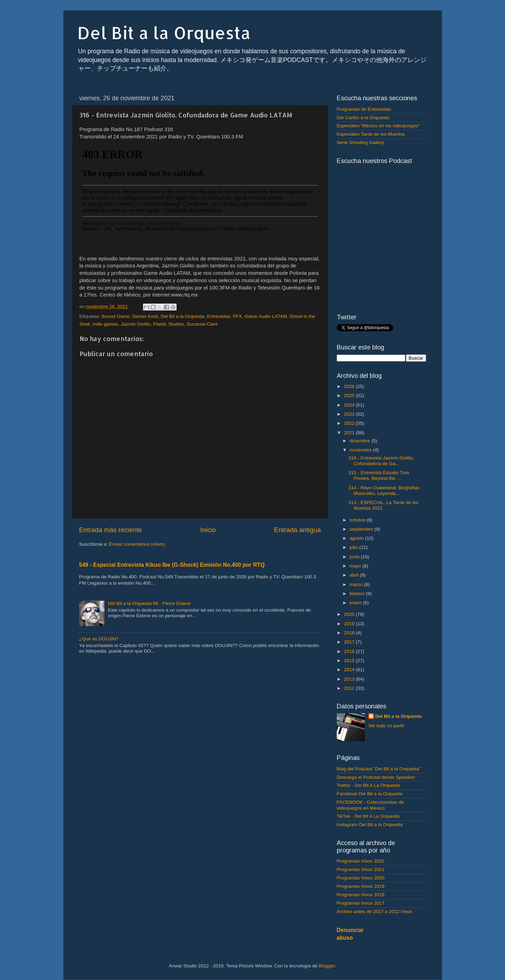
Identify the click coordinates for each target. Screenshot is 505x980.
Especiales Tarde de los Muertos (371, 134)
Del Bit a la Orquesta (164, 33)
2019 (350, 624)
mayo (356, 566)
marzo (357, 584)
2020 (350, 614)
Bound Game (116, 316)
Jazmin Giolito (135, 324)
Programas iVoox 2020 (361, 878)
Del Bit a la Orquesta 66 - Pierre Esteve (149, 603)
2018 (350, 633)
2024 (350, 405)
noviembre (361, 450)
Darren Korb (145, 316)
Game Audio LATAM (266, 316)
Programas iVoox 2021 (361, 869)
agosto (357, 538)
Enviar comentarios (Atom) (137, 544)
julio (355, 547)
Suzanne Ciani (202, 324)
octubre (358, 520)
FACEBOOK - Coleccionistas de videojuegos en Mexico (370, 805)
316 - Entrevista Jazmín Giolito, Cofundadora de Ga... (381, 461)
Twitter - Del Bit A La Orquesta (368, 785)
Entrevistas (219, 316)
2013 (350, 679)
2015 (350, 661)
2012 (350, 688)
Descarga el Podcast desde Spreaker (376, 777)
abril (355, 575)
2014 (350, 670)
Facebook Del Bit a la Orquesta (370, 794)
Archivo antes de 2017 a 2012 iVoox (375, 911)
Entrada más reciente (111, 530)
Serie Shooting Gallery (360, 142)
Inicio (208, 530)
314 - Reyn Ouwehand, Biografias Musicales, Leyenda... (384, 491)
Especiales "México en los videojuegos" (378, 126)
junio (355, 557)
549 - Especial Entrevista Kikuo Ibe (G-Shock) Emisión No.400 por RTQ (172, 565)
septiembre (362, 529)
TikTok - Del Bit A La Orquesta (368, 816)
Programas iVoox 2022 (361, 861)
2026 (350, 386)
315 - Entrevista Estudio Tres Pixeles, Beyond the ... (379, 475)
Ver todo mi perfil (386, 726)
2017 (350, 642)
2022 (350, 423)
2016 (350, 651)
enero (356, 603)
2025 (350, 396)
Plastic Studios (169, 324)
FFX (238, 316)
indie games (105, 324)
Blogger (327, 966)
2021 (350, 433)
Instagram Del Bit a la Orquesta (370, 825)
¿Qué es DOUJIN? (99, 639)
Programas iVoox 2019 (361, 886)
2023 (350, 414)
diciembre (361, 441)
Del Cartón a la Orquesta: (364, 118)
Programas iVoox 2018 (361, 895)
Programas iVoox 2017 (361, 903)
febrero (358, 594)
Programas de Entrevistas (364, 109)
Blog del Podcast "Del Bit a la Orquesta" (379, 769)
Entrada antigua (297, 530)
